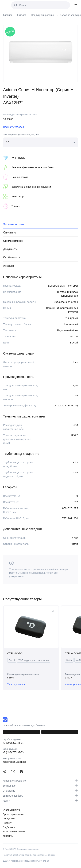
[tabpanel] (40, 52)
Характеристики (13, 224)
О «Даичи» (9, 827)
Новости (7, 823)
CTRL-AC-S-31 (16, 653)
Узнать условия (16, 684)
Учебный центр (11, 810)
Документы (10, 249)
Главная (8, 15)
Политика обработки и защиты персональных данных (29, 855)
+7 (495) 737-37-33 (13, 752)
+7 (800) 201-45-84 (13, 743)
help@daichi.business (14, 762)
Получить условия (13, 127)
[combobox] (40, 142)
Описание (10, 233)
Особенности (12, 257)
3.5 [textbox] (8, 142)
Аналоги (9, 266)
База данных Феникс (14, 832)
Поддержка (9, 819)
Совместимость (13, 241)
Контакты (8, 836)
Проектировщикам (13, 814)
